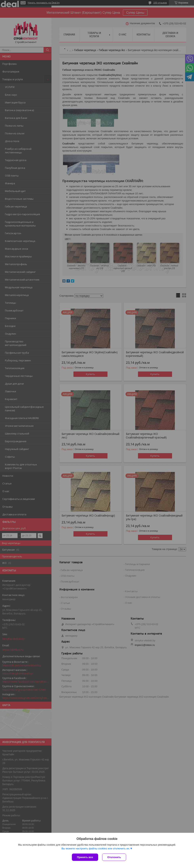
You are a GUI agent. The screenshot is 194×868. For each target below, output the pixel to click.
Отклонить (114, 857)
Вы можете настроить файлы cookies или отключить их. (96, 848)
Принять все (85, 857)
